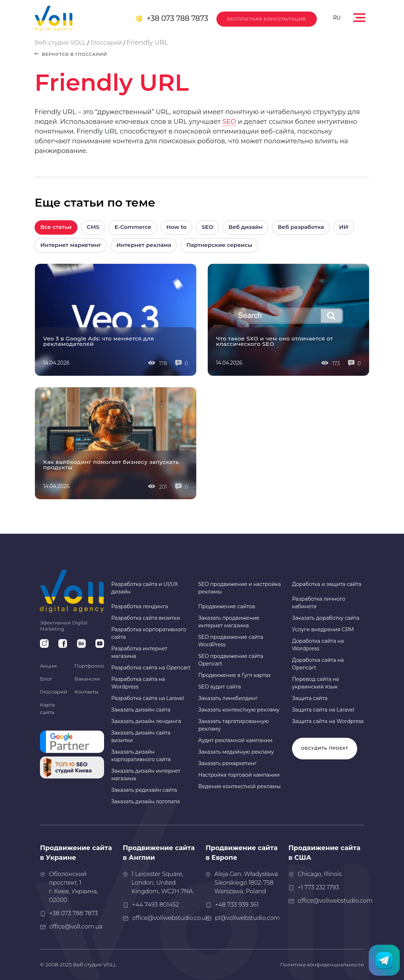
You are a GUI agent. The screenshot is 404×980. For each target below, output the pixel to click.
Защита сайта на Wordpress (328, 721)
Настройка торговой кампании (239, 775)
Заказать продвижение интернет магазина (229, 622)
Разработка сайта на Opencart (151, 668)
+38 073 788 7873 (177, 18)
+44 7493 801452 (156, 905)
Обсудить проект (325, 748)
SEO (229, 122)
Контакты (87, 692)
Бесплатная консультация (267, 19)
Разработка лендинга (140, 606)
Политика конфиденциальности (322, 965)
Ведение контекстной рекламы (239, 786)
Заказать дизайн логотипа (146, 801)
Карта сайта (47, 708)
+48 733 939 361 (237, 905)
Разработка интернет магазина (139, 652)
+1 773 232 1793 (318, 887)
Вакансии (87, 679)
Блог (46, 679)
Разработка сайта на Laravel (148, 698)
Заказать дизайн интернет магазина (146, 775)
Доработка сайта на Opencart (318, 664)
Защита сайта (310, 698)
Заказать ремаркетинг (227, 763)
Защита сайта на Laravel (323, 710)
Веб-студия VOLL (60, 43)
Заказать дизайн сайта (141, 710)
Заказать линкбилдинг (228, 698)
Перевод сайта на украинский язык (315, 683)
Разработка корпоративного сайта (149, 633)
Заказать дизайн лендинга (146, 721)
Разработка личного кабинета (319, 603)
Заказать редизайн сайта (144, 790)
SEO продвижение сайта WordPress (230, 641)
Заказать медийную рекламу (236, 752)
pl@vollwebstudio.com (247, 918)
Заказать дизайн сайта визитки (141, 737)
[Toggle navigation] (360, 16)
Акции (48, 666)
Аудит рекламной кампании (235, 740)
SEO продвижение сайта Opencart (230, 660)
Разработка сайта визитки (146, 618)
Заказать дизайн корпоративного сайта (141, 756)
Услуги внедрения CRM (323, 629)
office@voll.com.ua (76, 927)
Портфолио (89, 666)
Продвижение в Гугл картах (234, 675)
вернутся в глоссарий (71, 54)
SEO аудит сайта (219, 687)
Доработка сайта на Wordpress (318, 645)
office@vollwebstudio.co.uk (170, 918)
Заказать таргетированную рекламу (233, 725)
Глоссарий (106, 43)
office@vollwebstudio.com (335, 901)
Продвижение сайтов (226, 606)
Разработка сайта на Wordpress (138, 683)
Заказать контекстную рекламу (239, 710)
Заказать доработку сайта (326, 618)
